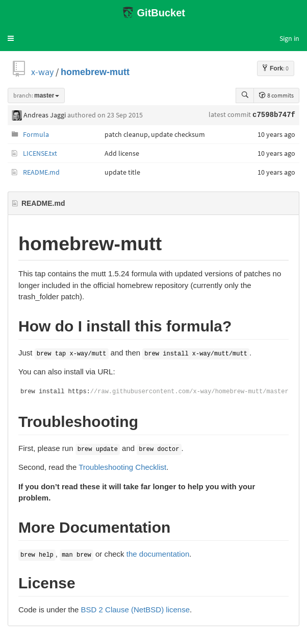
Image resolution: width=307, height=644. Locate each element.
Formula (36, 134)
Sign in (289, 38)
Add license (122, 153)
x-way (42, 72)
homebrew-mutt (95, 72)
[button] (11, 38)
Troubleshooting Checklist (122, 467)
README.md (41, 172)
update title (122, 172)
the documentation (158, 554)
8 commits (276, 95)
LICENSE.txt (40, 153)
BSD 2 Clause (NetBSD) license (135, 610)
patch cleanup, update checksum (155, 134)
